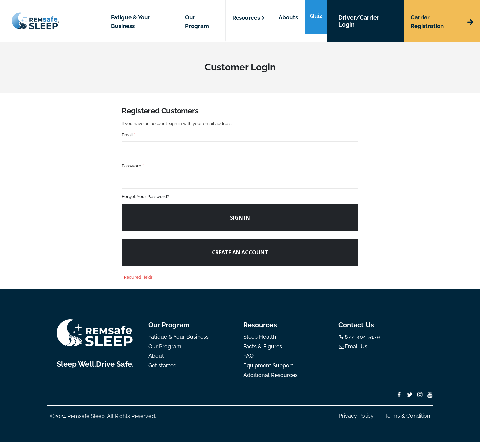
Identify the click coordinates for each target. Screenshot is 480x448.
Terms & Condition (407, 421)
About (156, 362)
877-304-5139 (359, 342)
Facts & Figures (263, 352)
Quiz (316, 16)
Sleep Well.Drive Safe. (95, 370)
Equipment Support (268, 371)
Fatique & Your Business (179, 342)
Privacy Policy (356, 421)
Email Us (353, 352)
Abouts (288, 17)
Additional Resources (270, 381)
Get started (162, 371)
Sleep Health (260, 342)
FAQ (248, 362)
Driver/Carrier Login (359, 21)
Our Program (165, 352)
